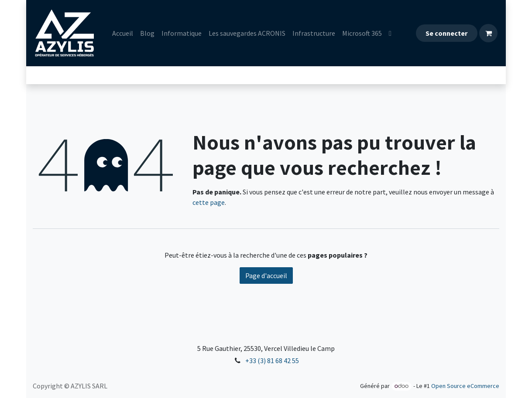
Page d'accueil (266, 276)
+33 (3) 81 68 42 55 (272, 361)
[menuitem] (123, 33)
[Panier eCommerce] (488, 33)
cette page (209, 202)
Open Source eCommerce (465, 386)
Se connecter (446, 33)
